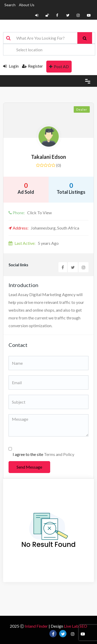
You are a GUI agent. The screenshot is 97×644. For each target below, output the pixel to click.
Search (10, 5)
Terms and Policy (59, 454)
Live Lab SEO (76, 626)
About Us (27, 5)
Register (32, 66)
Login (11, 66)
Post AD (59, 66)
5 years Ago (34, 243)
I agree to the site (43, 454)
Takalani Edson (48, 157)
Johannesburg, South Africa (44, 228)
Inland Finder (36, 626)
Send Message (29, 467)
